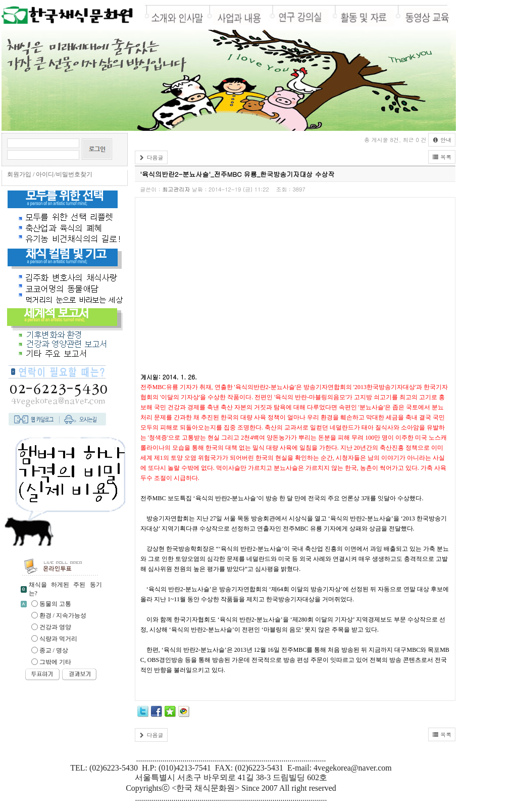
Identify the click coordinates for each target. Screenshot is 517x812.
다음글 (151, 157)
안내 (442, 140)
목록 (442, 157)
